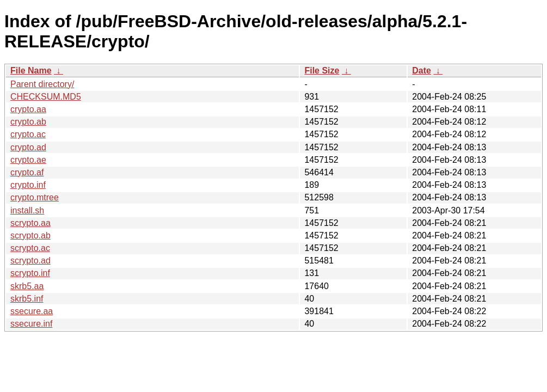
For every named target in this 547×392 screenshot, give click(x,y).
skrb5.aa (27, 286)
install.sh (27, 210)
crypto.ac (28, 134)
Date (422, 71)
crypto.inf (28, 185)
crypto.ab (28, 122)
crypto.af (27, 172)
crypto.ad (28, 147)
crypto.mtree (35, 197)
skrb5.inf (27, 299)
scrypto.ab (30, 235)
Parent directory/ (42, 84)
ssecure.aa (32, 311)
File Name (31, 71)
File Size (322, 71)
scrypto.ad (30, 261)
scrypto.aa (30, 223)
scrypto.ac (30, 248)
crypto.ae (28, 160)
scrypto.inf (30, 273)
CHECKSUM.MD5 (46, 97)
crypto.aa (28, 109)
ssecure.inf (31, 324)
